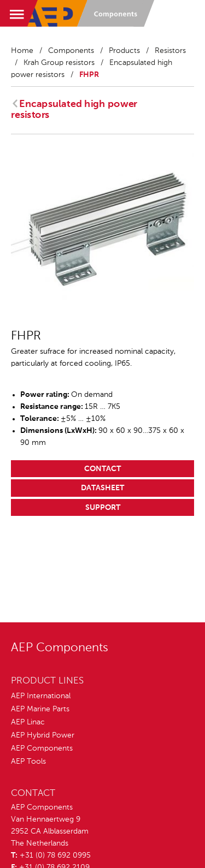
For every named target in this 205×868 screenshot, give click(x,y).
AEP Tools (28, 762)
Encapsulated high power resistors (74, 110)
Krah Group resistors (59, 63)
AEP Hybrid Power (43, 735)
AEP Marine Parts (40, 709)
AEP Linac (28, 722)
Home (22, 51)
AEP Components (42, 748)
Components (71, 51)
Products (124, 51)
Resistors (170, 51)
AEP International (41, 696)
